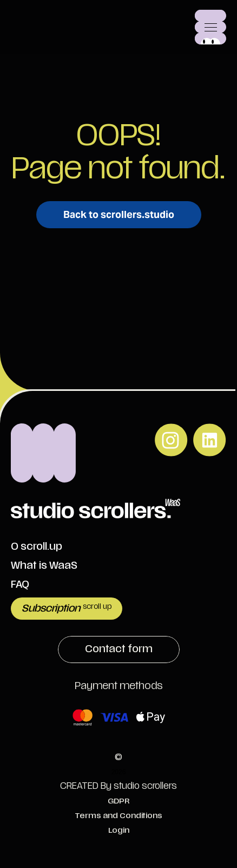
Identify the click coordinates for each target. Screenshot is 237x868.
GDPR (119, 801)
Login (119, 830)
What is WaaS (44, 566)
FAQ (20, 585)
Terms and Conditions (119, 816)
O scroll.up (37, 547)
